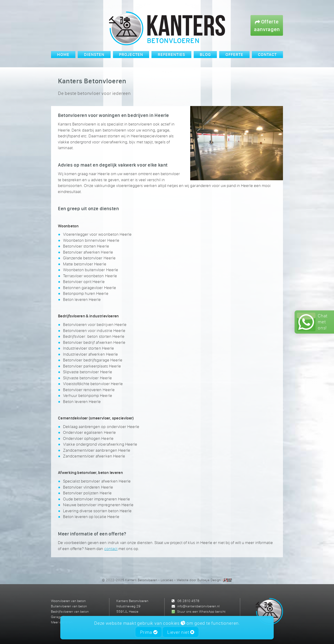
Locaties (167, 580)
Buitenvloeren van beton (69, 606)
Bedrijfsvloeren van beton (70, 611)
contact (111, 549)
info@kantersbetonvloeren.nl (199, 606)
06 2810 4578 (188, 601)
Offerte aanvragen (267, 25)
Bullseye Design (209, 580)
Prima (149, 632)
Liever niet (181, 632)
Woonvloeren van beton (68, 601)
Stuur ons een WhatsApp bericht (201, 611)
